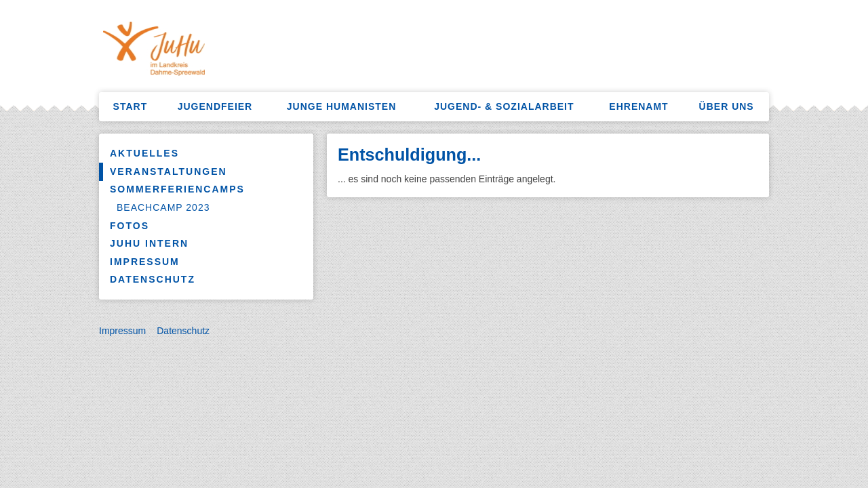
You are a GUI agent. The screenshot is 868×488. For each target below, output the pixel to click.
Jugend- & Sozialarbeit (504, 106)
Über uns (727, 106)
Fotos (130, 226)
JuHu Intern (149, 243)
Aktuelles (144, 153)
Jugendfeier (215, 106)
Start (131, 106)
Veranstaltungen (169, 171)
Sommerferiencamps (177, 189)
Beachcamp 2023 (163, 207)
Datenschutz (153, 279)
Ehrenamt (638, 106)
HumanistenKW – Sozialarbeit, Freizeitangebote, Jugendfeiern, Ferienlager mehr (234, 51)
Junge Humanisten (341, 106)
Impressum (145, 262)
